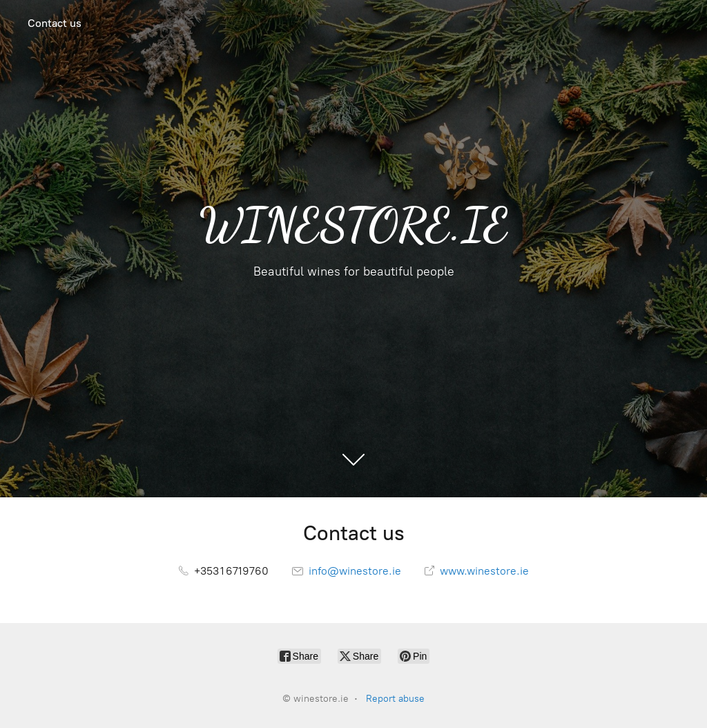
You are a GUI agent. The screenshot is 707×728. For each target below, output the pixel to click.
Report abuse (395, 699)
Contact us (55, 23)
